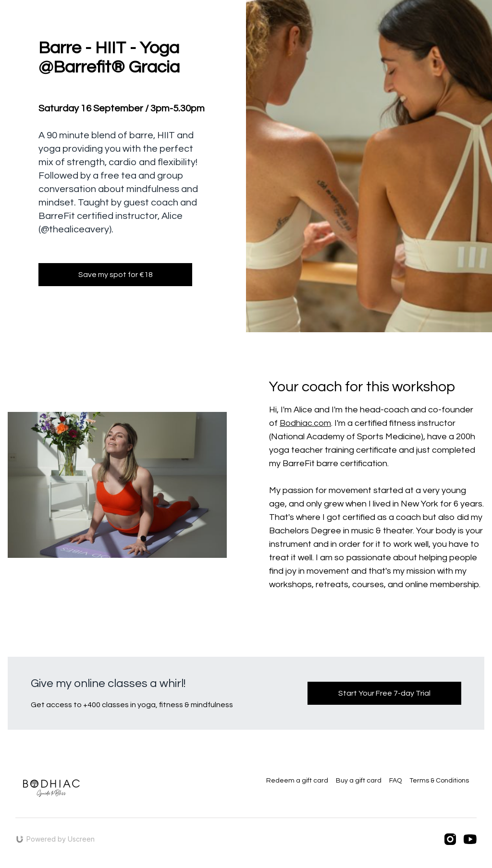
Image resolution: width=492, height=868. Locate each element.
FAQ (395, 781)
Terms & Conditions (439, 781)
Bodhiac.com (305, 423)
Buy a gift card (359, 781)
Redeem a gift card (297, 781)
